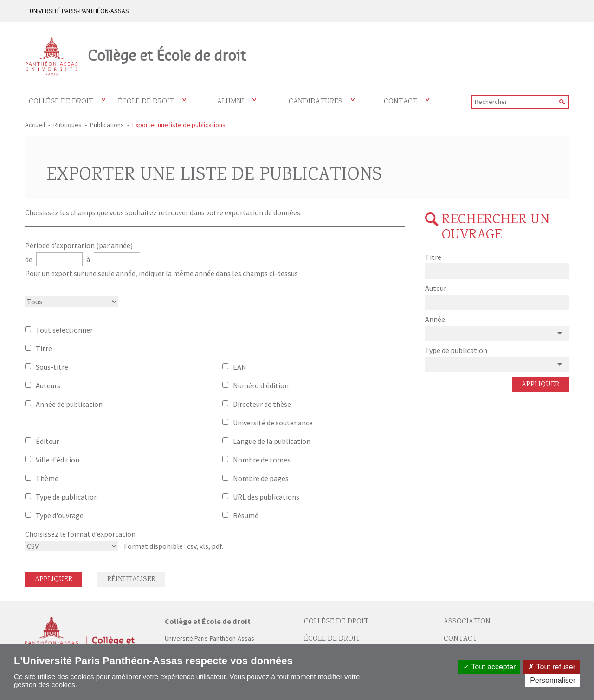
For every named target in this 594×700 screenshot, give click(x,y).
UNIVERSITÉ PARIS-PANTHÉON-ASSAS (79, 11)
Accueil (35, 125)
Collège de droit (61, 102)
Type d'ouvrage (60, 515)
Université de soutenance (273, 423)
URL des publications (266, 497)
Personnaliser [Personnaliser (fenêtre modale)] (553, 680)
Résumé (246, 515)
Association (467, 622)
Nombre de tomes (262, 460)
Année (435, 319)
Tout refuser (552, 667)
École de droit (146, 102)
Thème (47, 478)
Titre (44, 348)
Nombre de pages (261, 478)
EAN (240, 367)
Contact (400, 102)
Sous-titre (52, 367)
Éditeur (47, 441)
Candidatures (316, 102)
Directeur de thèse (262, 404)
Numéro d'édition (261, 385)
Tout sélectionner (64, 330)
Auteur (436, 288)
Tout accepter (489, 667)
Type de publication (67, 497)
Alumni (231, 102)
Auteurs (48, 385)
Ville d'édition (58, 460)
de (29, 259)
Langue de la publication (272, 441)
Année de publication (69, 404)
